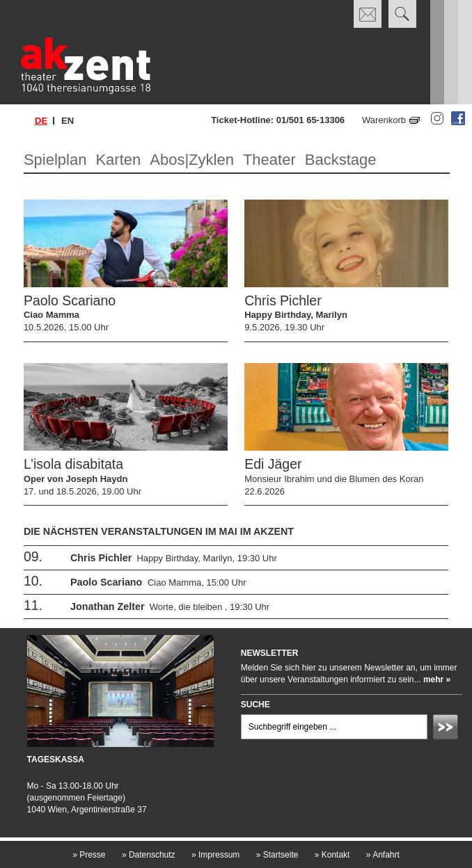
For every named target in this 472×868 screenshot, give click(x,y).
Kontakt (332, 855)
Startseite (277, 855)
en (68, 121)
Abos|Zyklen (192, 160)
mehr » (437, 680)
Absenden (448, 729)
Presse (89, 855)
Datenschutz (149, 855)
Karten (118, 160)
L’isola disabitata (73, 464)
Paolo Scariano (70, 300)
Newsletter (270, 653)
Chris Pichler (283, 300)
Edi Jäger (273, 464)
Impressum (215, 855)
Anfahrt (383, 855)
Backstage (341, 160)
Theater (269, 160)
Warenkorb (384, 120)
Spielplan (55, 160)
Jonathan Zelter (107, 606)
